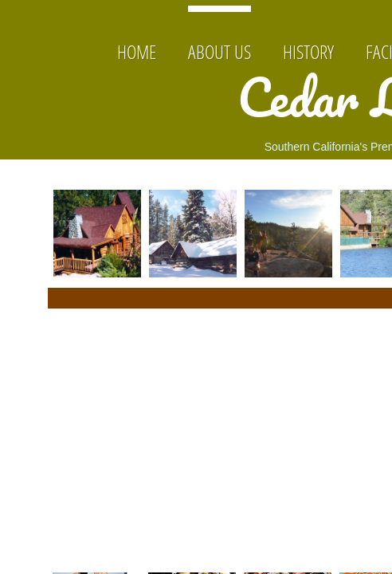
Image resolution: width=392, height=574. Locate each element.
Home (137, 51)
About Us (220, 51)
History (308, 51)
